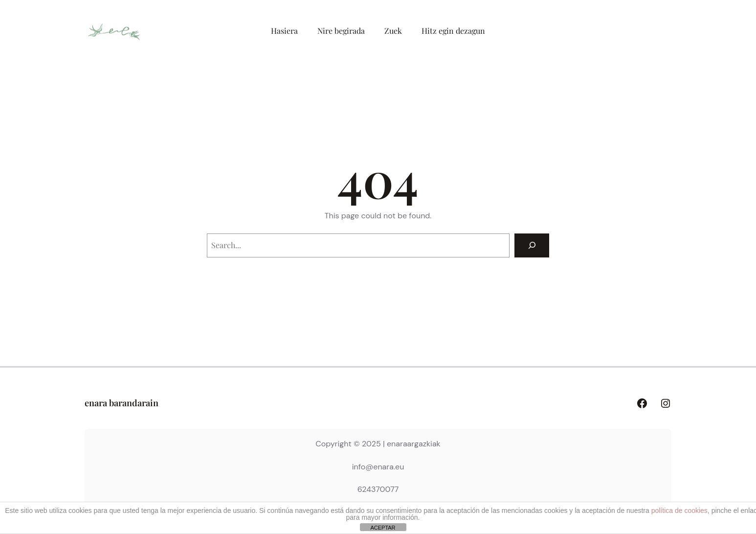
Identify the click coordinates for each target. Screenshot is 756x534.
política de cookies (679, 511)
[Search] (532, 245)
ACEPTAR (383, 528)
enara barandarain (122, 403)
